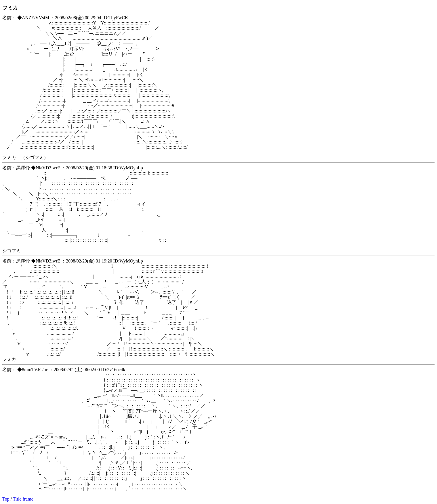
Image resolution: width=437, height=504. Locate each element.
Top (6, 499)
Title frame (23, 499)
